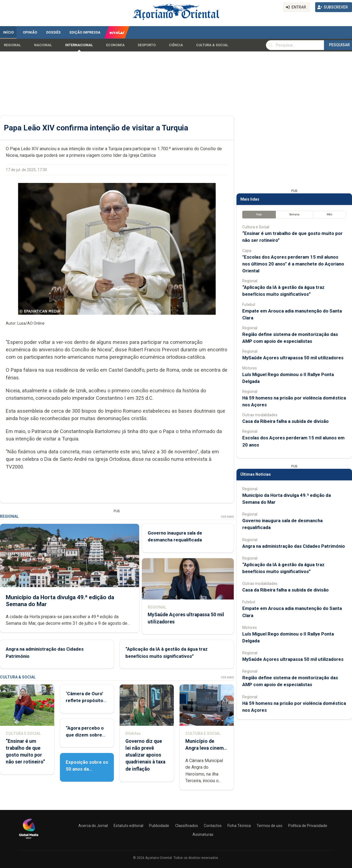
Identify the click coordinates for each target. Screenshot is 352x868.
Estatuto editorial (128, 826)
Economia (115, 45)
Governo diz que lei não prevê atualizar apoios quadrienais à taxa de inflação (145, 755)
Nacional (43, 45)
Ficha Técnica (239, 826)
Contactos (213, 826)
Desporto (147, 45)
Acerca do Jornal (93, 826)
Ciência (176, 45)
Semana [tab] (294, 214)
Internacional (79, 45)
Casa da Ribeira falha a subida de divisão (285, 421)
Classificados (187, 826)
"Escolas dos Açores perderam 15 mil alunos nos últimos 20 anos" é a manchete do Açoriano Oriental (293, 264)
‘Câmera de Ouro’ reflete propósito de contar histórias (86, 700)
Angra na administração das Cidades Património (294, 546)
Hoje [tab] (259, 214)
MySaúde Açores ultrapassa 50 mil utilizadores (293, 358)
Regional (12, 45)
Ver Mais (227, 517)
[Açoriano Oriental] (29, 839)
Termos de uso (269, 826)
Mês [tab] (330, 214)
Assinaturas (203, 834)
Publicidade (159, 826)
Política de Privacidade (308, 826)
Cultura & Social (212, 45)
